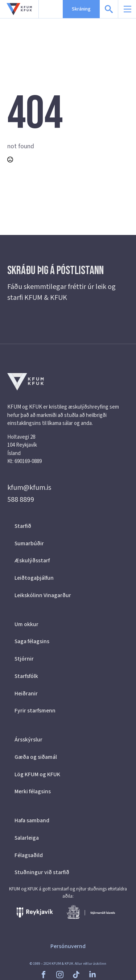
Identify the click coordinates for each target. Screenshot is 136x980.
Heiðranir (26, 694)
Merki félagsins (33, 791)
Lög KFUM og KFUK (37, 774)
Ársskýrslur (28, 740)
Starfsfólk (26, 676)
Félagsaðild (29, 855)
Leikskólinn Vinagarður (43, 595)
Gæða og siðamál (36, 757)
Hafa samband (32, 820)
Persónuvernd (68, 946)
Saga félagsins (32, 641)
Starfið (23, 526)
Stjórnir (24, 659)
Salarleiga (27, 838)
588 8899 (21, 500)
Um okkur (26, 624)
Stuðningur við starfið (42, 872)
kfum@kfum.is (29, 488)
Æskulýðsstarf (32, 561)
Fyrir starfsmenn (35, 711)
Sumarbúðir (29, 543)
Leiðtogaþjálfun (34, 578)
